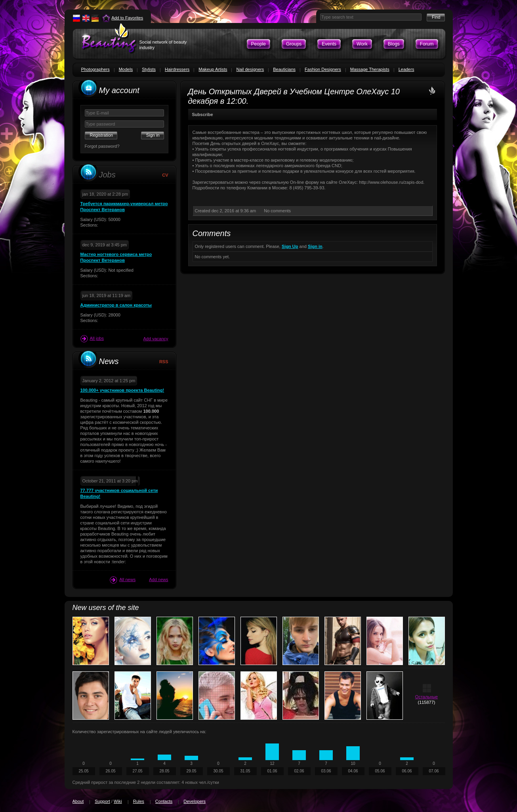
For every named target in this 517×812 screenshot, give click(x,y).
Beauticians (284, 69)
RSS (164, 362)
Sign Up (290, 246)
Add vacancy (156, 339)
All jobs (92, 339)
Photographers (95, 69)
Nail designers (250, 69)
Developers (195, 801)
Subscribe (203, 114)
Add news (158, 579)
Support (102, 801)
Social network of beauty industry (163, 45)
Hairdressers (177, 69)
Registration (102, 135)
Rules (139, 801)
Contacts (164, 801)
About (78, 801)
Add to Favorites (127, 18)
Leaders (406, 69)
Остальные (426, 697)
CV (165, 175)
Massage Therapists (370, 69)
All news (123, 580)
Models (126, 69)
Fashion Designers (323, 69)
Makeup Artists (213, 69)
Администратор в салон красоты (116, 305)
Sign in (315, 246)
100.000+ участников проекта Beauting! (122, 390)
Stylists (149, 69)
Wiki (118, 801)
